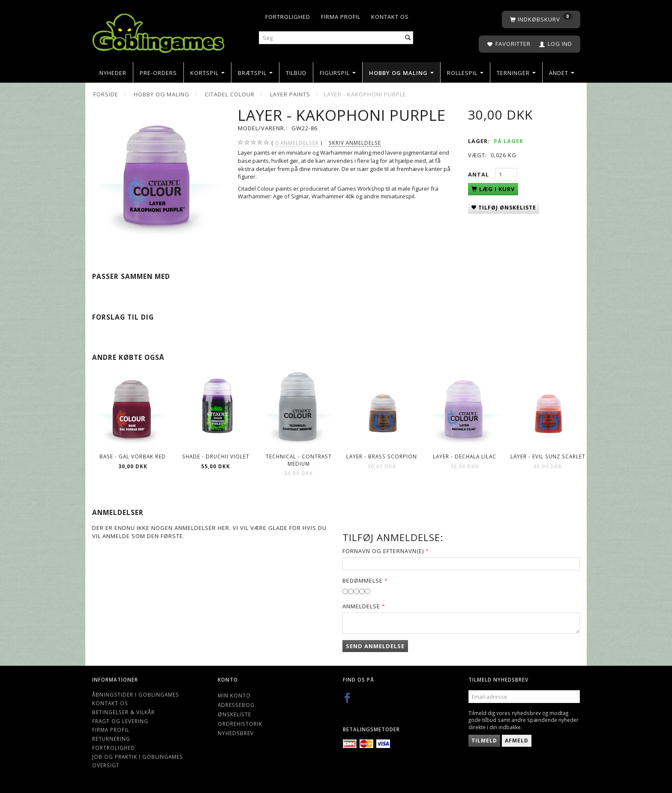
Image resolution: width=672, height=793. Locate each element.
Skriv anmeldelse (355, 143)
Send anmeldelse (375, 646)
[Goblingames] (158, 31)
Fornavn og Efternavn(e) (383, 551)
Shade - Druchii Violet (216, 456)
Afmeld (517, 741)
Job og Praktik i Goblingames (138, 757)
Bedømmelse (363, 581)
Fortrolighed (288, 17)
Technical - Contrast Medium (299, 460)
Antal (479, 174)
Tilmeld (484, 741)
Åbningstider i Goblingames (136, 694)
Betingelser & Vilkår (123, 712)
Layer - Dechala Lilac (465, 456)
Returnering (111, 739)
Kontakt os (390, 17)
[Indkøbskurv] (541, 19)
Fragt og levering (120, 721)
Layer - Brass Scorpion (382, 456)
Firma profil (341, 17)
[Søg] (408, 38)
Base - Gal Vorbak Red (133, 456)
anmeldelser (297, 143)
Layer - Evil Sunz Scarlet (548, 456)
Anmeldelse (361, 606)
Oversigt (106, 765)
